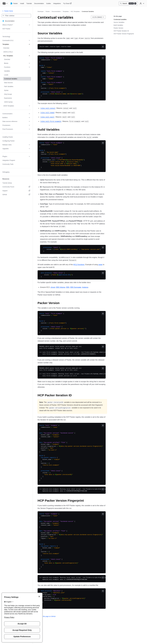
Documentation (56, 11)
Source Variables (119, 22)
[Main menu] (5, 3)
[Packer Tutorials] (29, 3)
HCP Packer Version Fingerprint (124, 34)
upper (100, 265)
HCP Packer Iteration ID (121, 31)
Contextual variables (120, 19)
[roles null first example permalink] (51, 121)
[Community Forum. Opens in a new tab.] (16, 187)
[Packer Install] (22, 3)
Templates (66, 11)
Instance (85, 287)
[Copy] (103, 47)
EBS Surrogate (76, 287)
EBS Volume (61, 287)
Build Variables (118, 25)
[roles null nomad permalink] (47, 113)
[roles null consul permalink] (48, 108)
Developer (41, 11)
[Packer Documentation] (39, 3)
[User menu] (142, 3)
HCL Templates (75, 11)
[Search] (128, 3)
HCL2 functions (79, 265)
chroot (53, 287)
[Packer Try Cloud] (67, 3)
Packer (48, 11)
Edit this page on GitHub (47, 616)
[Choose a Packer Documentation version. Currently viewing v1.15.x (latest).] (98, 17)
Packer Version (118, 28)
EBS (68, 287)
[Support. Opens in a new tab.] (16, 191)
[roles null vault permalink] (47, 117)
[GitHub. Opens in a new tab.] (16, 195)
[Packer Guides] (49, 3)
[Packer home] (14, 3)
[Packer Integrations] (57, 3)
